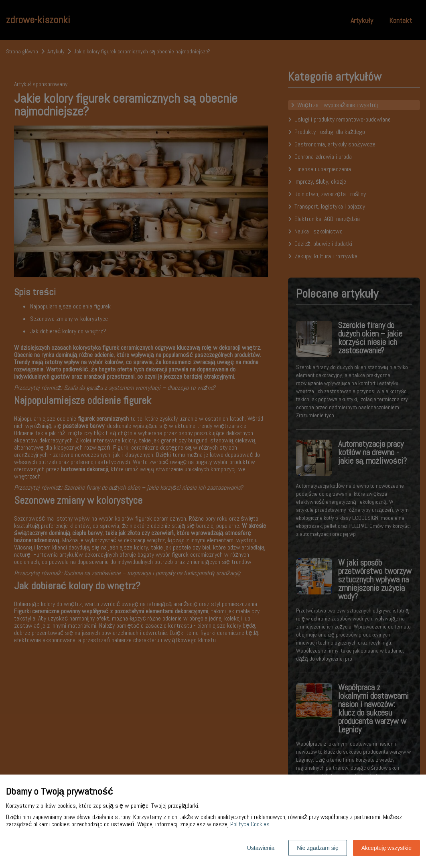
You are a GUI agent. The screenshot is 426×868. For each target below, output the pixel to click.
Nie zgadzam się (318, 848)
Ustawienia (261, 848)
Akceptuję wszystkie (386, 848)
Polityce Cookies (250, 824)
